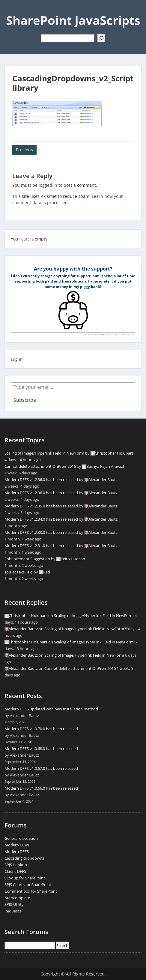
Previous (24, 150)
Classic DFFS (15, 871)
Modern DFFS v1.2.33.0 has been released (41, 532)
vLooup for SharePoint (25, 878)
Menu (11, 10)
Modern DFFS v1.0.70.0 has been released (41, 729)
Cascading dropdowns (24, 858)
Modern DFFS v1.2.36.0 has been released (41, 479)
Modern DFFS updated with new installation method (51, 709)
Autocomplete (17, 898)
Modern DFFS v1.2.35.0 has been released (41, 506)
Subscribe (25, 400)
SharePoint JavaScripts (73, 20)
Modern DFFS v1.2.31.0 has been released (41, 546)
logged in (48, 185)
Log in (17, 359)
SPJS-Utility (14, 904)
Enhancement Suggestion (27, 559)
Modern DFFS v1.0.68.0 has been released (41, 749)
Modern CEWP (17, 845)
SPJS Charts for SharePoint (28, 885)
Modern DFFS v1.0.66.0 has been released (41, 788)
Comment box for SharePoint (31, 891)
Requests (13, 911)
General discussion (21, 838)
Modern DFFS (17, 851)
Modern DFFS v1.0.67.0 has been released (41, 768)
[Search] (101, 38)
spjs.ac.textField (19, 572)
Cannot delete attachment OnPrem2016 (40, 466)
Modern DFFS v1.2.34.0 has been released (41, 519)
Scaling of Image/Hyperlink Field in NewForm (44, 453)
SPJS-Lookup (16, 865)
